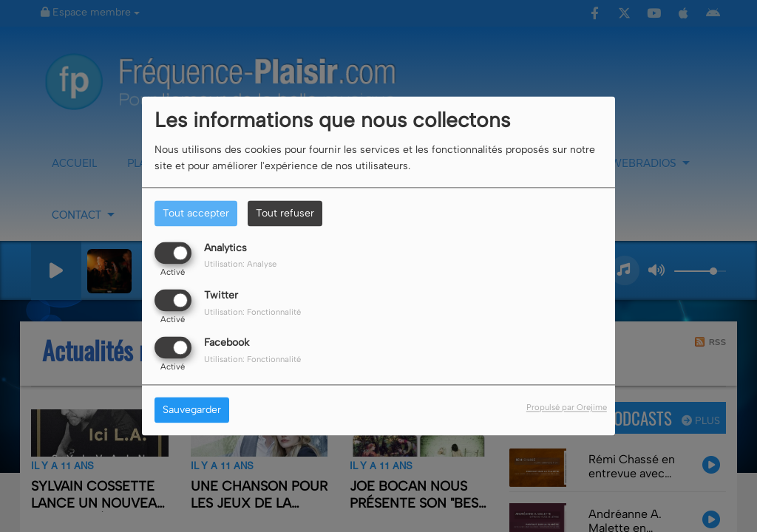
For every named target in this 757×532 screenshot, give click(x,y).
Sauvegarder (192, 410)
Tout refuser (285, 213)
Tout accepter (196, 213)
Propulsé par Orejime (567, 408)
